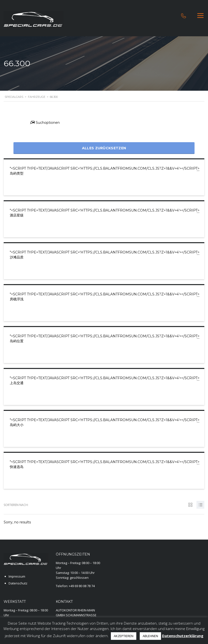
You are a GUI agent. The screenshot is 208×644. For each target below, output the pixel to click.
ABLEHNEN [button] (150, 636)
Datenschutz (18, 583)
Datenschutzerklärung (183, 636)
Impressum (17, 576)
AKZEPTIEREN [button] (124, 636)
